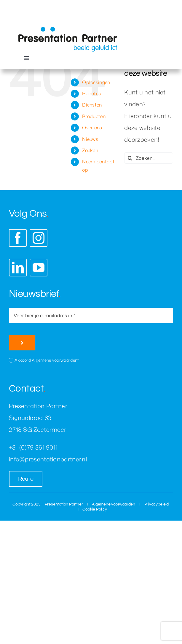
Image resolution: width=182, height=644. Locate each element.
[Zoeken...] (149, 158)
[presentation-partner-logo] (68, 30)
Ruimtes (91, 94)
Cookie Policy (95, 509)
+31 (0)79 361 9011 (33, 447)
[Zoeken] (130, 158)
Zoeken (90, 150)
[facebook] (18, 238)
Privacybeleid (157, 504)
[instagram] (39, 238)
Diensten (92, 105)
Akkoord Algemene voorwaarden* (47, 360)
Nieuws (90, 139)
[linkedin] (18, 268)
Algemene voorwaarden (114, 504)
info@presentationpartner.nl (48, 459)
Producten (94, 116)
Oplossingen (96, 82)
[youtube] (39, 268)
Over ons (92, 128)
